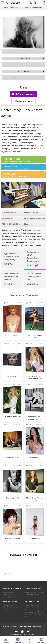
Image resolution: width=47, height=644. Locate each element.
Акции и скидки (10, 601)
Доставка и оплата (10, 213)
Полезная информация (34, 218)
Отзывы (6, 626)
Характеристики (31, 213)
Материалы (7, 218)
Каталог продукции (12, 588)
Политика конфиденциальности (32, 626)
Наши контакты (32, 601)
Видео (27, 224)
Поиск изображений (11, 224)
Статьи (14, 626)
